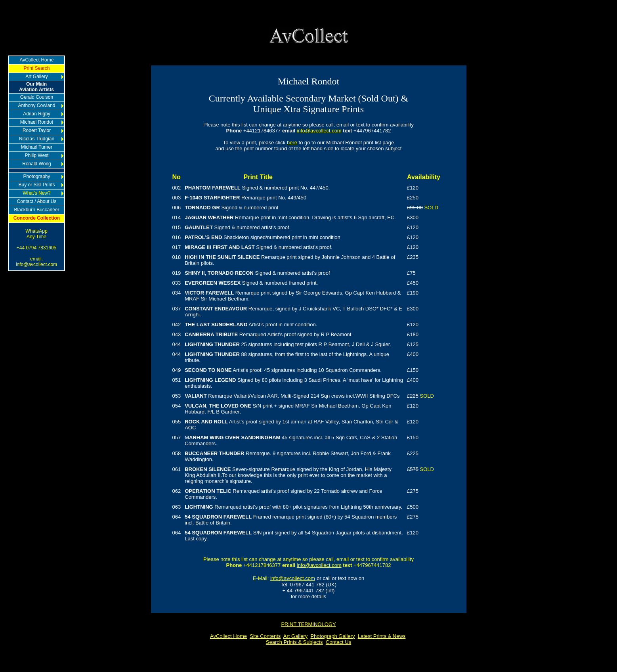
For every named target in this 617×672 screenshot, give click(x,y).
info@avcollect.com (319, 131)
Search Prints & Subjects (294, 642)
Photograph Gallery (332, 636)
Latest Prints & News (382, 636)
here (292, 143)
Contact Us (338, 642)
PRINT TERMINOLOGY (308, 624)
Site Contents (265, 636)
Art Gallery (295, 636)
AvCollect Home (228, 636)
